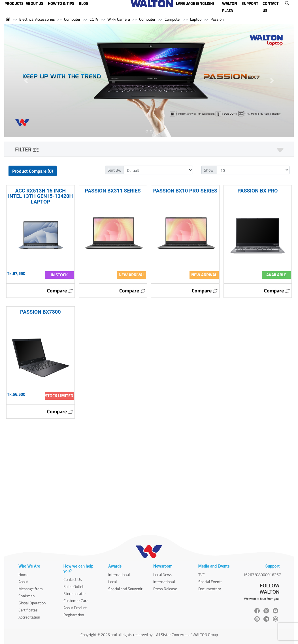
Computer (72, 19)
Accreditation (29, 617)
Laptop (196, 19)
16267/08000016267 (262, 575)
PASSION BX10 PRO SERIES (185, 191)
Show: (209, 170)
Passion (217, 19)
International (119, 575)
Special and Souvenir (125, 589)
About (23, 582)
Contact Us (73, 579)
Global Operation (32, 603)
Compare (60, 291)
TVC (202, 575)
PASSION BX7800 (40, 312)
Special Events (210, 582)
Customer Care (76, 601)
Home (23, 575)
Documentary (210, 589)
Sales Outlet (74, 586)
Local (112, 582)
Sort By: (114, 170)
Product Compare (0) (33, 171)
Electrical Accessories (37, 19)
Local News (163, 575)
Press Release (165, 589)
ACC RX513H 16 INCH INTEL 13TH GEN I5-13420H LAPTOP (40, 196)
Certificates (28, 610)
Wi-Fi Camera (119, 19)
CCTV (94, 19)
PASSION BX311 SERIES (113, 191)
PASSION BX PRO (257, 191)
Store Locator (75, 593)
